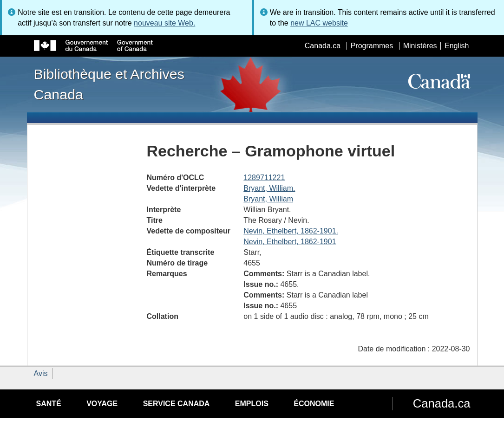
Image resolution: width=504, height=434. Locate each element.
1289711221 (264, 178)
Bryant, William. (269, 188)
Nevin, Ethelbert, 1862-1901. (291, 231)
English (457, 46)
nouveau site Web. (164, 23)
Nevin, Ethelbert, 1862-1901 (290, 242)
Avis (41, 373)
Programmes (372, 46)
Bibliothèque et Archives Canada (109, 84)
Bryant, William (268, 199)
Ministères (420, 46)
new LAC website (319, 23)
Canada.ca (323, 46)
